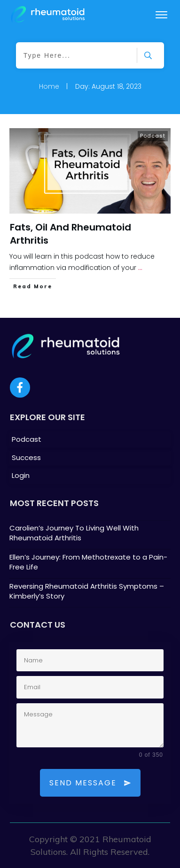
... (140, 268)
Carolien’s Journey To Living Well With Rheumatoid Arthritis (90, 535)
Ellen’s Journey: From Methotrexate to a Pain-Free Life (90, 564)
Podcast (153, 136)
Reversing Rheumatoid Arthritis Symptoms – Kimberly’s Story (90, 593)
